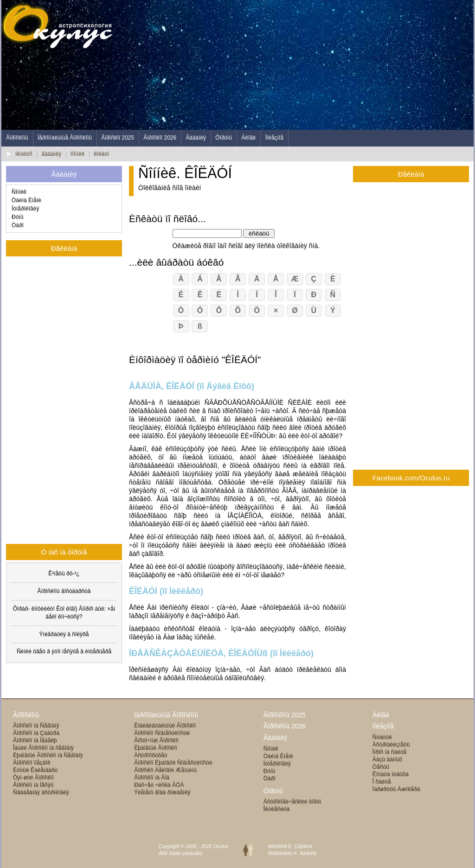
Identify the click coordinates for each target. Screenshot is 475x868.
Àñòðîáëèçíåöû (391, 745)
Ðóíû (17, 217)
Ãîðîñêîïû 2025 (285, 715)
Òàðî (18, 225)
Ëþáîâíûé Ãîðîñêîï (156, 748)
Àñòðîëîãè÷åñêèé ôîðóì (292, 802)
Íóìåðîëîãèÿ (25, 209)
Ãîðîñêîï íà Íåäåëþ (35, 740)
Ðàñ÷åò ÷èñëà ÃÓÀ (159, 785)
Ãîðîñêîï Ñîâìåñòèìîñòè (162, 733)
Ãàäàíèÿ (196, 138)
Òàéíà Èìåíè (26, 200)
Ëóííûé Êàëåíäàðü (35, 770)
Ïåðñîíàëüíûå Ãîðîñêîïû (65, 138)
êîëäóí (101, 154)
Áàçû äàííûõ (387, 759)
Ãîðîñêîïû (17, 138)
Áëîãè (248, 138)
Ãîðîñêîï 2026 (160, 138)
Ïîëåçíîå (274, 138)
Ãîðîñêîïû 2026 (285, 726)
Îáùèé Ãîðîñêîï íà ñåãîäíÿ (43, 748)
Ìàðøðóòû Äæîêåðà (396, 789)
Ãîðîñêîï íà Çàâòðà (36, 733)
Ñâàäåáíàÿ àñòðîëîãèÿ (41, 792)
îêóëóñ (24, 154)
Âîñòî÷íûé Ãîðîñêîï (156, 740)
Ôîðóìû (224, 138)
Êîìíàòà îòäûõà (391, 774)
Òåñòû (381, 767)
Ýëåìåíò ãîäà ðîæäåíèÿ (162, 792)
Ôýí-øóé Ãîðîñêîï (33, 778)
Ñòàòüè (382, 737)
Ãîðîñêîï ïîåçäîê (32, 763)
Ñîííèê (19, 192)
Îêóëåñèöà (277, 809)
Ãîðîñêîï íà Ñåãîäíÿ (36, 726)
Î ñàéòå (382, 782)
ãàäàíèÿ (52, 154)
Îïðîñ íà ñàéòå (389, 752)
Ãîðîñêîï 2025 (118, 138)
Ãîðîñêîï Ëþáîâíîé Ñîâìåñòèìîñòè (173, 763)
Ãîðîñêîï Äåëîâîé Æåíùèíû (165, 770)
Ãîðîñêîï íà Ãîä (152, 778)
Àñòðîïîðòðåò (151, 755)
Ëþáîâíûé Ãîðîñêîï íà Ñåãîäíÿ (48, 755)
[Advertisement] (305, 65)
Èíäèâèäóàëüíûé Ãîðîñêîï (165, 726)
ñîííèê (77, 154)
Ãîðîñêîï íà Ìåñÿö (33, 785)
